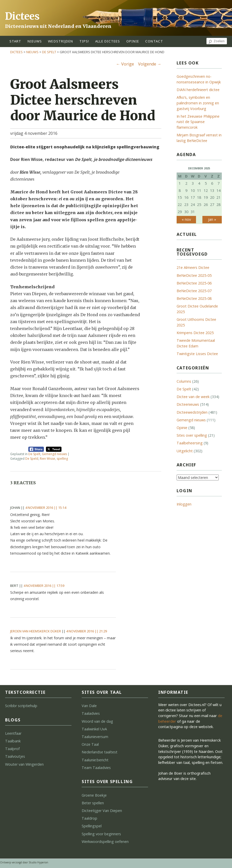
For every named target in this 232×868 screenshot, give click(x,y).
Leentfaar (13, 733)
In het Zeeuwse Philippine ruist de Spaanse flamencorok (198, 122)
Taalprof (12, 749)
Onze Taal (90, 744)
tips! (84, 41)
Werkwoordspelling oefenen (105, 842)
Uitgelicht (185, 451)
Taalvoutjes (15, 756)
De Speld (32, 459)
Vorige (125, 64)
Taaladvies (91, 713)
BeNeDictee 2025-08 (194, 298)
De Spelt (49, 52)
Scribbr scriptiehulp (21, 706)
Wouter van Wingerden (24, 764)
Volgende (150, 64)
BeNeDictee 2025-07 (194, 291)
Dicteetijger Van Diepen (102, 811)
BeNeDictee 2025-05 (194, 275)
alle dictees (108, 41)
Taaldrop (89, 818)
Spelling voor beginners (101, 834)
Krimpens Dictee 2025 (195, 333)
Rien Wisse (47, 459)
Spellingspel (92, 826)
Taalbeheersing (190, 443)
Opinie (182, 428)
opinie (133, 41)
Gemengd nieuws (54, 454)
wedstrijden (60, 41)
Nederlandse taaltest (100, 752)
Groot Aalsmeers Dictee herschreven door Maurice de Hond (83, 100)
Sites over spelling (192, 435)
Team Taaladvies (96, 768)
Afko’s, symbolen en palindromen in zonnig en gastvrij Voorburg (198, 103)
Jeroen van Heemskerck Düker (36, 631)
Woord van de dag (97, 721)
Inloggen (184, 504)
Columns (184, 381)
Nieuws (35, 41)
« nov (186, 219)
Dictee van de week (193, 397)
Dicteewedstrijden (192, 412)
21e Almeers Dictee (193, 267)
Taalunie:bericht (95, 760)
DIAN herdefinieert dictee (198, 90)
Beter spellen (93, 803)
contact (154, 41)
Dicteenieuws (188, 404)
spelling (62, 459)
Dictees (22, 16)
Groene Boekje (94, 795)
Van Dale (89, 706)
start (15, 41)
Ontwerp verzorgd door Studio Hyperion (24, 862)
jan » (212, 219)
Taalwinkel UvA (94, 729)
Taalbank (13, 741)
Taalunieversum (95, 737)
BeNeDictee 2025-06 (194, 283)
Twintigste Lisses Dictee (197, 354)
